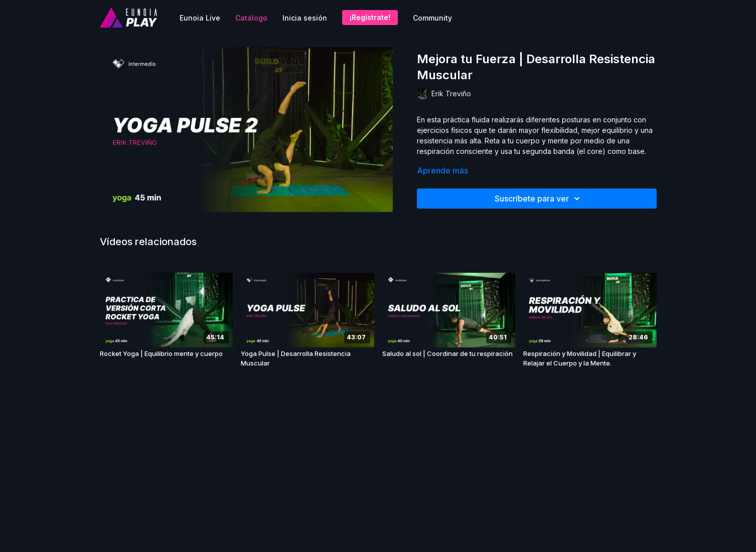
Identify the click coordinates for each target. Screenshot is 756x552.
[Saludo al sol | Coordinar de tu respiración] (449, 354)
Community (432, 18)
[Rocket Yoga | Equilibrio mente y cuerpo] (167, 354)
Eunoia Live (200, 18)
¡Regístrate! (370, 17)
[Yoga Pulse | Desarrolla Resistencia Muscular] (308, 359)
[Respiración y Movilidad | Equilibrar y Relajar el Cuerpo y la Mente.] (590, 359)
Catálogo (251, 18)
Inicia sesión (305, 18)
